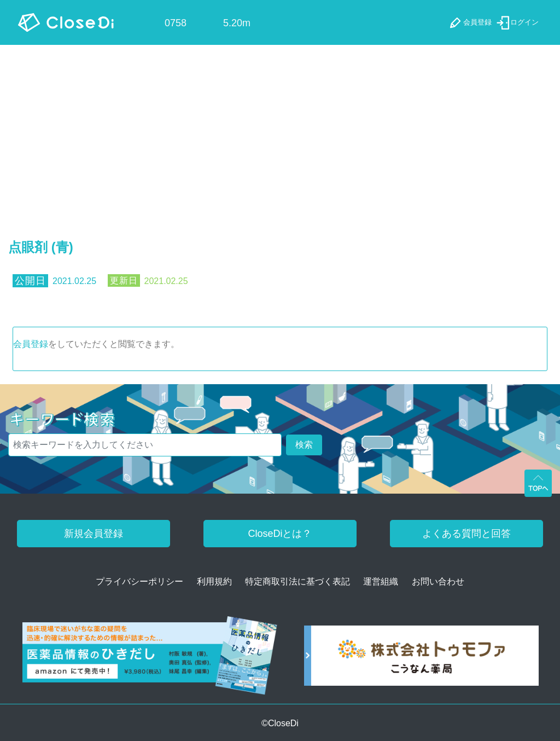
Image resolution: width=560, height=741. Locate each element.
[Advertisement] (280, 127)
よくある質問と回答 (466, 534)
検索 (304, 445)
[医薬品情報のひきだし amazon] (150, 659)
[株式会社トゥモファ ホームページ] (421, 659)
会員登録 (31, 344)
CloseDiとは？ (280, 534)
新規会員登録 (94, 534)
